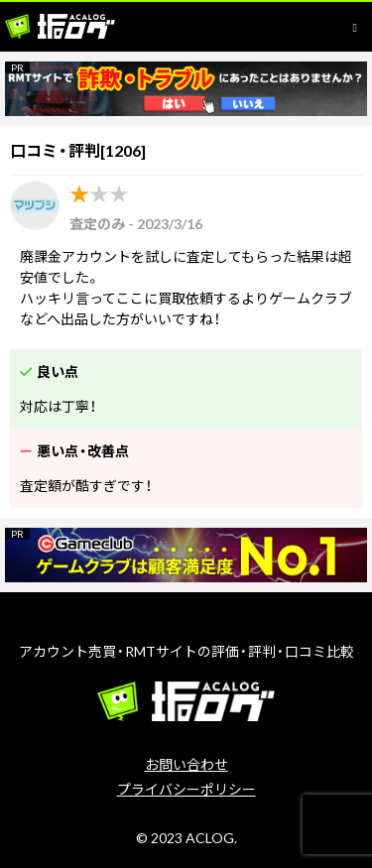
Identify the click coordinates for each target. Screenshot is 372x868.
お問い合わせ (186, 764)
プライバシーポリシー (186, 789)
